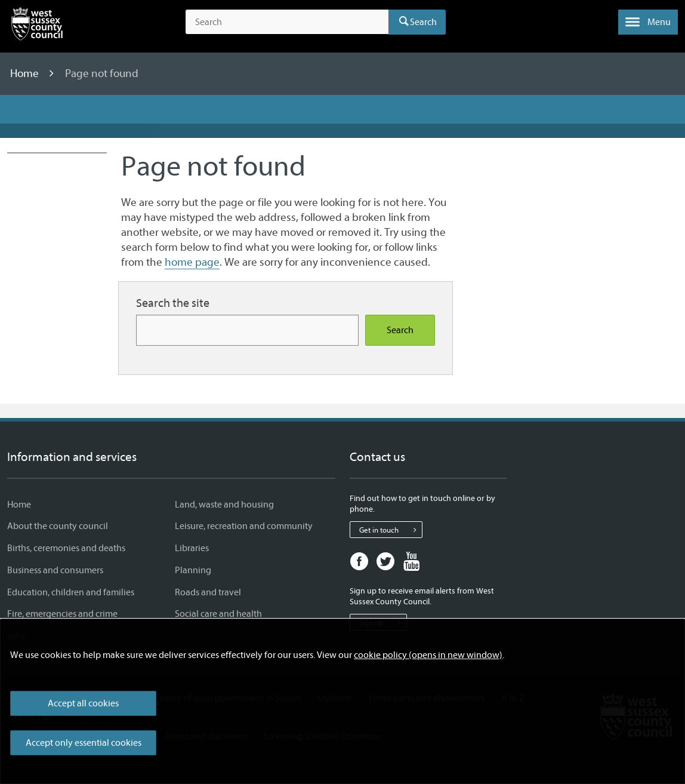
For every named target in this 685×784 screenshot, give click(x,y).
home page (192, 262)
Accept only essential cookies (84, 743)
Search (423, 22)
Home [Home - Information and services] (19, 505)
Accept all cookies (83, 703)
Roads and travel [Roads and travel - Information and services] (208, 592)
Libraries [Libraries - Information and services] (192, 548)
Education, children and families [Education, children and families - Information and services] (71, 592)
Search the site (173, 303)
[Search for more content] (247, 330)
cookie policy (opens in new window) (428, 655)
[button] (648, 22)
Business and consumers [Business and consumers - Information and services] (55, 570)
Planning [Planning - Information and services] (193, 570)
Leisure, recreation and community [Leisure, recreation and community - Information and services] (244, 526)
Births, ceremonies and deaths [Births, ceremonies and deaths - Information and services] (66, 548)
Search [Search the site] (400, 330)
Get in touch (391, 530)
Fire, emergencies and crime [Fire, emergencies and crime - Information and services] (62, 614)
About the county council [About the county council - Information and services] (58, 526)
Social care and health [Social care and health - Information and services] (218, 614)
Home (26, 73)
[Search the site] (287, 22)
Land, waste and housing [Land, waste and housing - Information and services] (224, 505)
